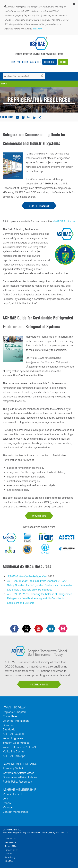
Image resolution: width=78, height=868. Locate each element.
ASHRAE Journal (13, 734)
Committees (10, 716)
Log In (63, 62)
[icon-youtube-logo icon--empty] (39, 629)
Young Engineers (13, 738)
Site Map (9, 861)
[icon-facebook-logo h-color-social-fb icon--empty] (15, 629)
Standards (9, 729)
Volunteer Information (16, 721)
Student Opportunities (16, 743)
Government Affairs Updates (20, 777)
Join (13, 62)
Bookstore (50, 62)
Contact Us (10, 838)
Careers (9, 854)
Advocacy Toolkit (13, 768)
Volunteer (23, 62)
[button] (74, 5)
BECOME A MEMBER (39, 685)
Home (4, 84)
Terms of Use (11, 846)
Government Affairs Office (18, 773)
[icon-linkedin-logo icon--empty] (51, 629)
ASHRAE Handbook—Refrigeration (27, 576)
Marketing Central (14, 751)
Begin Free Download (39, 206)
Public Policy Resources (17, 782)
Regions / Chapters (15, 712)
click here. (38, 29)
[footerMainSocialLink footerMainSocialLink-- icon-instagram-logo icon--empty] (63, 629)
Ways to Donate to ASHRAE (20, 747)
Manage (8, 807)
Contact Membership (15, 812)
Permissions (11, 842)
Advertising (10, 857)
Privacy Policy (11, 850)
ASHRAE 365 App (14, 756)
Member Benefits (13, 794)
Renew (7, 803)
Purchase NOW (39, 516)
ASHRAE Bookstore (64, 221)
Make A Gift (35, 62)
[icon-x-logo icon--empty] (27, 629)
